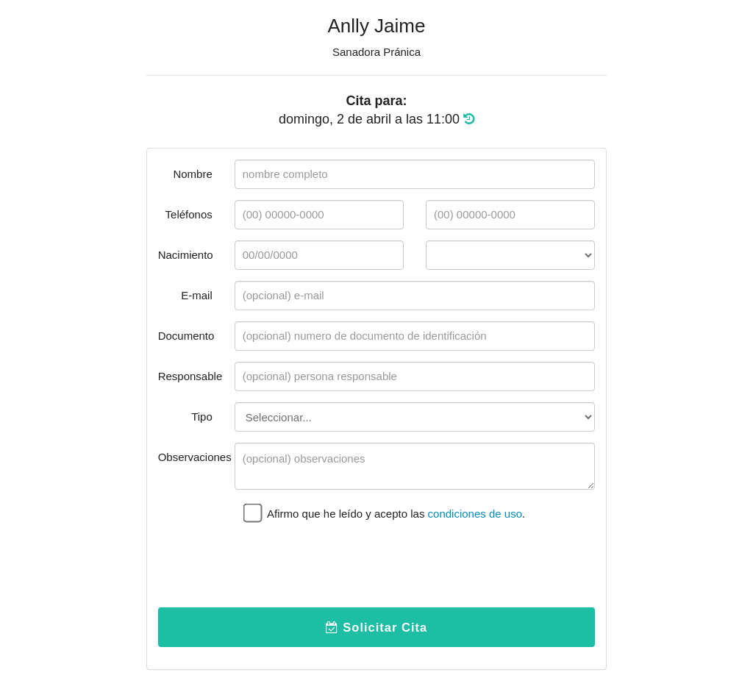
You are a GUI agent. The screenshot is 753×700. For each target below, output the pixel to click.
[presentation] (346, 568)
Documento (186, 336)
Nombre (192, 174)
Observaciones (191, 457)
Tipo (202, 417)
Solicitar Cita (376, 627)
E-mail (197, 295)
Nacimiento (186, 255)
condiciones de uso (475, 514)
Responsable (190, 376)
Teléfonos (189, 214)
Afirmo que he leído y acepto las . (384, 512)
